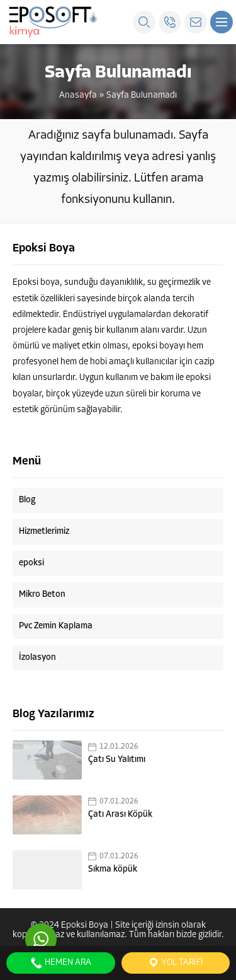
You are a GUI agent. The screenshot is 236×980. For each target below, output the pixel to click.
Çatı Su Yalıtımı (117, 760)
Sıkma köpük (113, 869)
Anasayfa (78, 95)
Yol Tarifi (175, 963)
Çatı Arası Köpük (120, 815)
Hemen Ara (61, 963)
